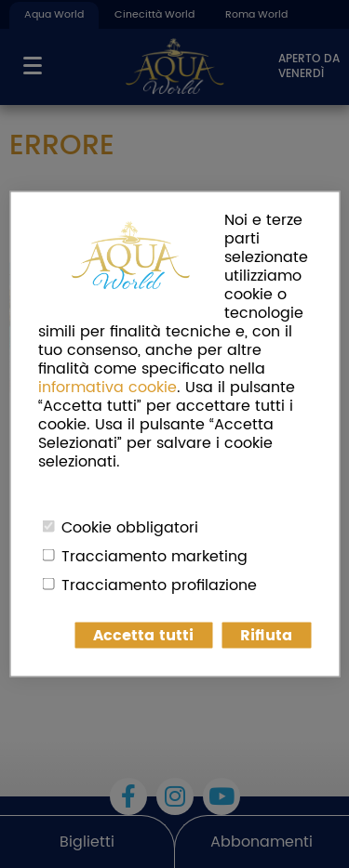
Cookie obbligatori (130, 528)
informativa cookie (107, 388)
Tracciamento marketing (154, 557)
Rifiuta (266, 636)
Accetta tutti (143, 636)
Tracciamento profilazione (159, 585)
